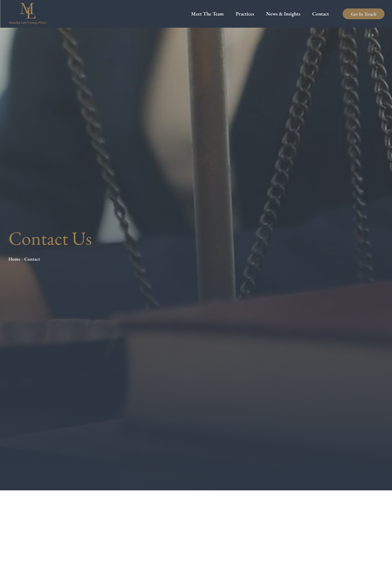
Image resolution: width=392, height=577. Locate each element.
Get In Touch (363, 14)
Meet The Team (207, 14)
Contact (321, 14)
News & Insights (283, 14)
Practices (245, 14)
